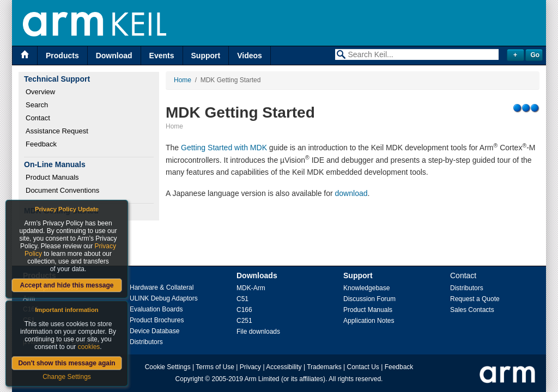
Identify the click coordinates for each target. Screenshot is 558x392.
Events (162, 56)
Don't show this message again (66, 363)
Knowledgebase (366, 288)
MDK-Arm (251, 288)
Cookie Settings (168, 367)
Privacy (250, 367)
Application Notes (369, 321)
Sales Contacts (472, 310)
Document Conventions (62, 190)
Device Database (154, 331)
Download (114, 56)
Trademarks (324, 367)
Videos (250, 56)
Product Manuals (52, 177)
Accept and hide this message (66, 285)
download (351, 193)
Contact (38, 118)
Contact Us (363, 367)
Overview (40, 92)
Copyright (189, 379)
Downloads (257, 275)
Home (183, 80)
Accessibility (284, 367)
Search (37, 105)
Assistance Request (57, 131)
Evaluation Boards (156, 309)
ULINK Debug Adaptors (164, 298)
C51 (242, 299)
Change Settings (67, 377)
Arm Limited (262, 379)
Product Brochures (157, 320)
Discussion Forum (369, 299)
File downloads (258, 332)
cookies (89, 347)
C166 (244, 310)
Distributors (146, 342)
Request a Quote (475, 299)
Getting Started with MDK (224, 148)
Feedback (41, 144)
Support (206, 56)
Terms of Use (215, 367)
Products (62, 56)
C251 (244, 321)
